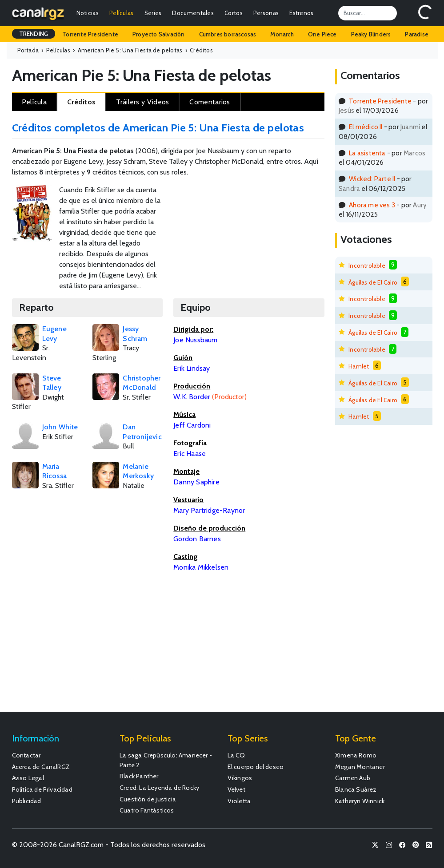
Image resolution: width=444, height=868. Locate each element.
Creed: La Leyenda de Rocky (159, 788)
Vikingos (240, 778)
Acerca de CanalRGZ (41, 767)
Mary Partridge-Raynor (209, 510)
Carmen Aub (353, 778)
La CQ (236, 755)
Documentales (193, 13)
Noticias (88, 13)
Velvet (236, 789)
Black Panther (139, 776)
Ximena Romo (356, 755)
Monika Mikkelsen (201, 567)
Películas (122, 13)
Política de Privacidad (42, 789)
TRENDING (34, 34)
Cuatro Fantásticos (147, 810)
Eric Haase (190, 454)
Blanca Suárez (356, 789)
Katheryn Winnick (360, 801)
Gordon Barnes (197, 539)
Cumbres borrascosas (228, 34)
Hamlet (359, 366)
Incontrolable (367, 266)
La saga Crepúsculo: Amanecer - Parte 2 (166, 760)
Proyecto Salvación (159, 34)
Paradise (417, 34)
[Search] (368, 13)
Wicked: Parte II (372, 179)
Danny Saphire (196, 482)
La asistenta (367, 153)
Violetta (239, 801)
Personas (266, 13)
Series (153, 13)
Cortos (234, 13)
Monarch (282, 34)
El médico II (366, 127)
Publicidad (27, 801)
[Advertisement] (301, 214)
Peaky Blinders (371, 34)
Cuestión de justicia (148, 799)
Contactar (26, 755)
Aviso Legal (28, 778)
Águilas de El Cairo (373, 282)
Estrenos (301, 13)
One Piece (322, 34)
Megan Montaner (360, 767)
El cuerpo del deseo (256, 767)
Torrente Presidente (90, 34)
